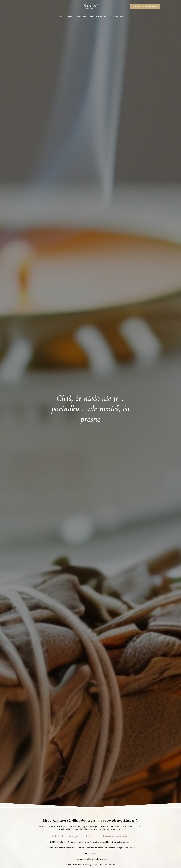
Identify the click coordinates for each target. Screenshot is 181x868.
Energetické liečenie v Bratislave (106, 17)
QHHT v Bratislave (77, 17)
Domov (62, 17)
